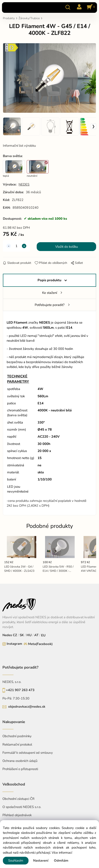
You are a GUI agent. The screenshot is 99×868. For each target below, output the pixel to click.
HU (29, 635)
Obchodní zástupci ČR (18, 799)
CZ (15, 635)
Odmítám (61, 861)
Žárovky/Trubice (29, 18)
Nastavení (41, 861)
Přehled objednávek (17, 815)
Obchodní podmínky (17, 736)
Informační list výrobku (19, 146)
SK (22, 635)
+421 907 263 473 (20, 690)
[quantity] (16, 246)
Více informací (62, 853)
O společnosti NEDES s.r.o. (22, 807)
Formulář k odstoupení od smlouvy (28, 753)
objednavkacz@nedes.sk (27, 707)
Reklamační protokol (17, 744)
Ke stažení (50, 293)
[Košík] (90, 7)
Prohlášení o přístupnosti (20, 769)
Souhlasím (16, 861)
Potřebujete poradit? (50, 305)
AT (36, 635)
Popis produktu (49, 280)
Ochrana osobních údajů (20, 761)
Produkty (9, 18)
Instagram (14, 644)
